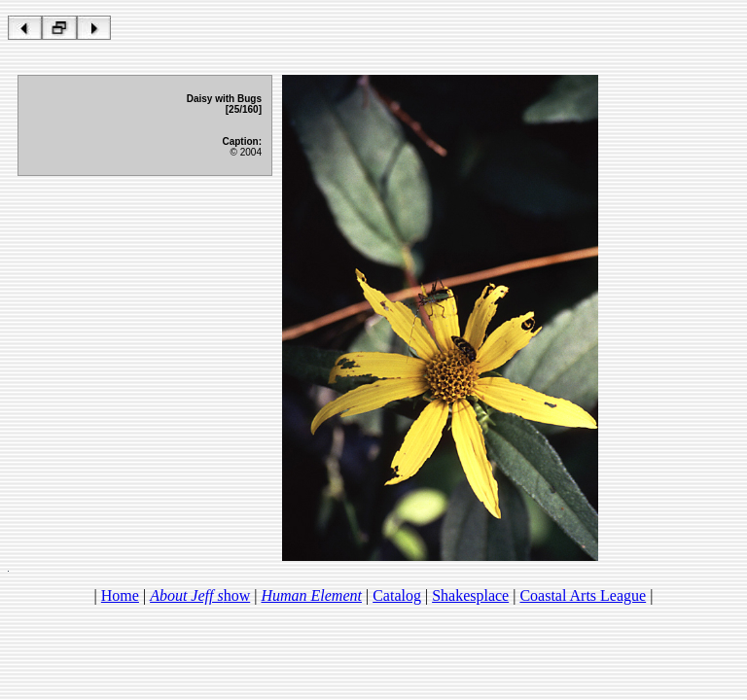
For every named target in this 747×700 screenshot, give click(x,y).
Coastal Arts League (583, 595)
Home (120, 595)
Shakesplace (470, 595)
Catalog (397, 595)
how (200, 595)
